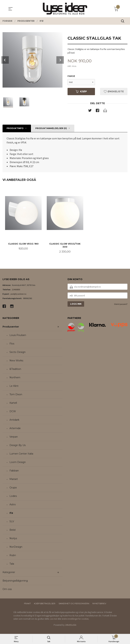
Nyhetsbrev (99, 604)
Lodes (13, 497)
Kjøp (81, 92)
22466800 (16, 290)
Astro (13, 505)
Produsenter (11, 327)
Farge (71, 76)
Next (60, 60)
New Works (16, 361)
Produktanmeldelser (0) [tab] (51, 128)
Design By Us (18, 446)
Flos (12, 344)
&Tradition (15, 369)
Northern (15, 378)
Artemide (15, 429)
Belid (12, 530)
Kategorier (9, 573)
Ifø (11, 513)
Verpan (14, 437)
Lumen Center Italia (21, 454)
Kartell (13, 403)
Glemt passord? (121, 305)
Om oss (7, 590)
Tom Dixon (16, 395)
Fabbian (14, 471)
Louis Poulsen (18, 336)
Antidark (14, 420)
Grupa (13, 488)
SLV (12, 522)
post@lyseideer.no (18, 294)
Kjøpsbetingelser (45, 604)
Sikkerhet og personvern (74, 604)
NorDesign (16, 547)
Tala (12, 564)
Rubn (13, 556)
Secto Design (18, 353)
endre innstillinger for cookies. (75, 619)
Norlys (13, 539)
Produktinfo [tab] (15, 128)
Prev (5, 60)
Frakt (27, 604)
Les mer (54, 619)
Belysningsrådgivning (15, 581)
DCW (13, 412)
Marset (14, 480)
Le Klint (14, 386)
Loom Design (18, 463)
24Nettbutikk (71, 625)
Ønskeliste (114, 92)
